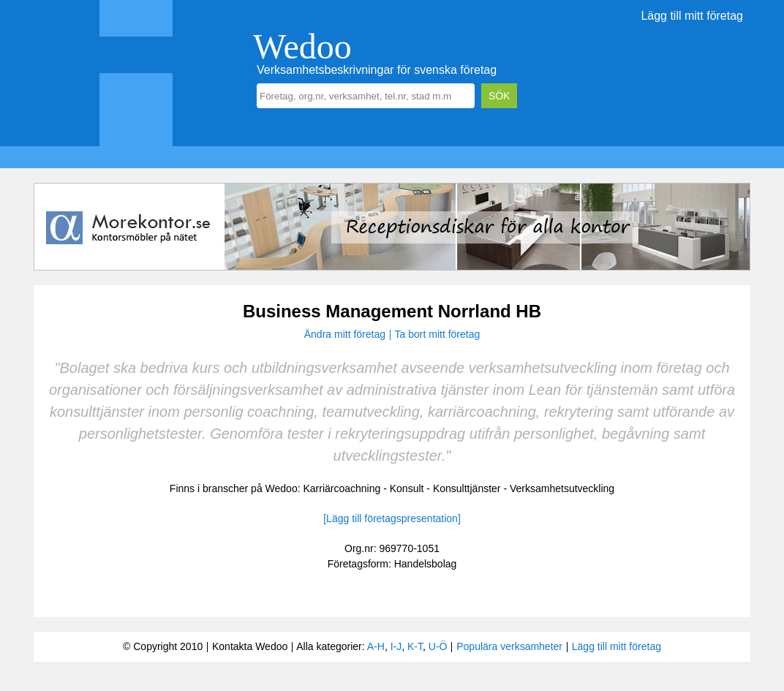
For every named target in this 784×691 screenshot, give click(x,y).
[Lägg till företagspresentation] (392, 518)
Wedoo (302, 46)
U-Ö (438, 646)
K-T (415, 646)
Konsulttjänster (467, 488)
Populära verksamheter (509, 646)
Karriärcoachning (342, 488)
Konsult (407, 488)
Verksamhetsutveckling (562, 488)
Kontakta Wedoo (250, 646)
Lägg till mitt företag (692, 16)
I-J (396, 646)
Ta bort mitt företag (438, 334)
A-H (376, 646)
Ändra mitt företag (345, 334)
